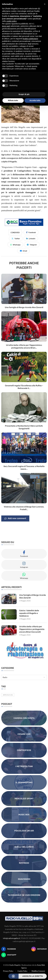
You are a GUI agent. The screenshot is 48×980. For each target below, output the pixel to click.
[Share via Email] (23, 251)
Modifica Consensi (38, 971)
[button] (45, 4)
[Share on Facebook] (31, 232)
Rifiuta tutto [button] (13, 100)
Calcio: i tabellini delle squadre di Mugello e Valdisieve (29, 613)
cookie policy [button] (11, 21)
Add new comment (15, 519)
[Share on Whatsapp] (15, 245)
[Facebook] (9, 949)
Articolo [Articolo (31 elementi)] (8, 695)
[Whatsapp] (9, 955)
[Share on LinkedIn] (31, 238)
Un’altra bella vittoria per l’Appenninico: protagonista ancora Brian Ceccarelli (32, 629)
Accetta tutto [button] (35, 100)
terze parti (6, 26)
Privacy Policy (8, 971)
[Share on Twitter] (16, 238)
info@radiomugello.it (11, 938)
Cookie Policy (22, 971)
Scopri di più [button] (24, 94)
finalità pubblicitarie (30, 39)
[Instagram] (39, 949)
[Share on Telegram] (32, 245)
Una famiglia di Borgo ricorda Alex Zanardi (24, 307)
